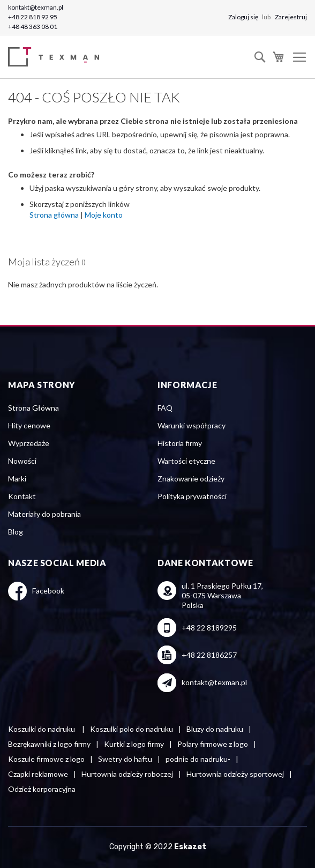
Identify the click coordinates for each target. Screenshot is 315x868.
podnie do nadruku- (198, 759)
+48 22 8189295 (209, 628)
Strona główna (54, 215)
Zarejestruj (291, 17)
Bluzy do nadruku (215, 729)
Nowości (22, 461)
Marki (17, 478)
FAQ (165, 408)
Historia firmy (180, 443)
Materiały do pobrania (44, 514)
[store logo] (56, 57)
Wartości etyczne (186, 461)
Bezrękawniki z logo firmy (49, 744)
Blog (16, 532)
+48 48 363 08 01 (33, 27)
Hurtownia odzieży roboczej (127, 774)
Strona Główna (33, 408)
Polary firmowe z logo (213, 744)
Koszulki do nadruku (42, 729)
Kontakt (22, 496)
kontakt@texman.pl (36, 7)
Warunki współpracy (192, 425)
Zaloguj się (244, 17)
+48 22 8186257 (209, 655)
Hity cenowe (29, 425)
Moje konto (104, 215)
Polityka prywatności (192, 496)
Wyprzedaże (29, 443)
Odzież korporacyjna (42, 789)
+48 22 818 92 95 (33, 17)
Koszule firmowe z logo (46, 759)
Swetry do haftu (125, 759)
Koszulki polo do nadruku (132, 729)
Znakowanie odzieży (191, 478)
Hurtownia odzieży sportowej (235, 774)
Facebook (48, 591)
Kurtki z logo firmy (134, 744)
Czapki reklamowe (38, 774)
